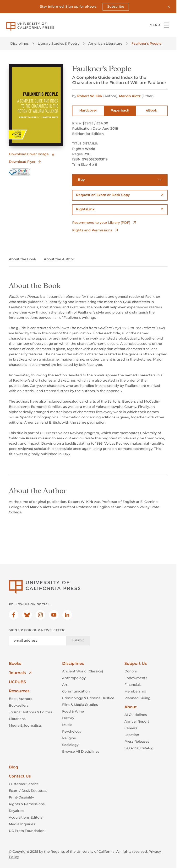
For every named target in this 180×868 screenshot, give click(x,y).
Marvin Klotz (130, 96)
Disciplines (19, 43)
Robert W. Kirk (90, 96)
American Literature (105, 43)
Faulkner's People (147, 43)
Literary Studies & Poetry (59, 43)
